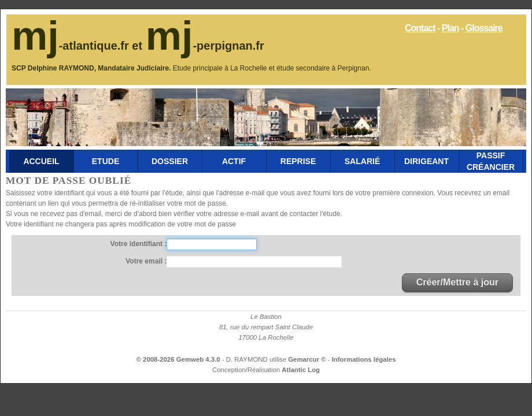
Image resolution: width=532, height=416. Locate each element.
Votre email (145, 261)
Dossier (170, 161)
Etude (106, 161)
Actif (234, 161)
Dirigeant (426, 161)
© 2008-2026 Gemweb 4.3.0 (178, 359)
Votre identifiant (138, 244)
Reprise (298, 161)
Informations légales (364, 359)
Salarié (362, 161)
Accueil (41, 161)
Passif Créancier (491, 161)
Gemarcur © (308, 359)
